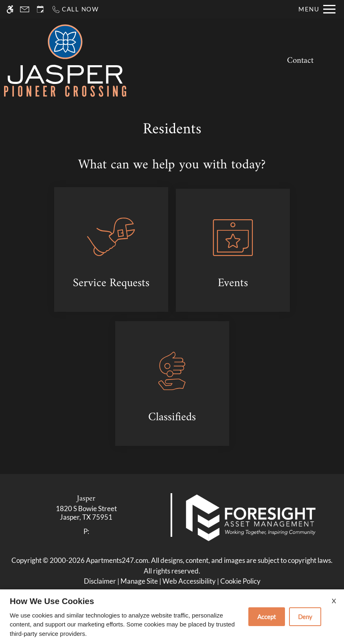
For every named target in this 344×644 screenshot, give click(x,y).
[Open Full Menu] (317, 9)
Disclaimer (100, 581)
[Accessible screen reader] (10, 9)
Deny (305, 617)
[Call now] (75, 9)
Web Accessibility (189, 581)
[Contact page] (25, 9)
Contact (300, 61)
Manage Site (139, 581)
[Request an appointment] (40, 9)
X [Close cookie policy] (334, 601)
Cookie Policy (240, 581)
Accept (267, 617)
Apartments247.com (117, 560)
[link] (86, 513)
